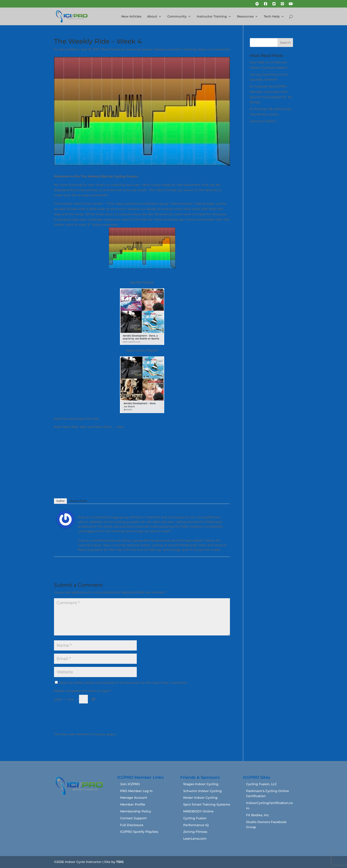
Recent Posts (78, 501)
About (152, 17)
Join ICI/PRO (130, 784)
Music (202, 49)
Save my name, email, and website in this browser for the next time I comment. (123, 683)
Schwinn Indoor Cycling (202, 791)
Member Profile (133, 804)
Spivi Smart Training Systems (207, 804)
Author (60, 501)
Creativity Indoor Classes (145, 49)
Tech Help (272, 17)
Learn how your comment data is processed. (152, 734)
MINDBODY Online (198, 811)
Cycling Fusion (195, 818)
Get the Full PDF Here (142, 274)
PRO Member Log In (136, 791)
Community (177, 17)
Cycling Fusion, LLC (261, 784)
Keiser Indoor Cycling (200, 798)
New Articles (131, 17)
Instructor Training (212, 17)
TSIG (120, 862)
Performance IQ (196, 825)
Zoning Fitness (195, 832)
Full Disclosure (132, 825)
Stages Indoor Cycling (201, 784)
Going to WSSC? (263, 121)
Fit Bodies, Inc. (258, 815)
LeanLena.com (195, 839)
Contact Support (133, 818)
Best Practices (113, 49)
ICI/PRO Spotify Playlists (139, 832)
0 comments (220, 49)
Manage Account (134, 798)
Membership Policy (136, 811)
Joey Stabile (68, 49)
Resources (245, 17)
